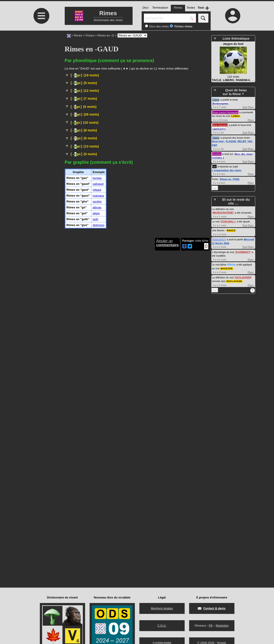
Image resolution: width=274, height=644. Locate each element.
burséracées (135, 266)
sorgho (97, 522)
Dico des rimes (159, 26)
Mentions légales (162, 608)
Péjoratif (91, 451)
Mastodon (222, 626)
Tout (245, 107)
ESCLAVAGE (234, 276)
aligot (96, 533)
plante (114, 461)
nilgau (192, 368)
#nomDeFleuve (171, 241)
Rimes (78, 35)
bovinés (142, 228)
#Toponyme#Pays (139, 192)
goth (95, 539)
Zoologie (107, 407)
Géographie (95, 280)
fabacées (158, 461)
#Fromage (124, 162)
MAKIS (231, 226)
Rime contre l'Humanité (225, 112)
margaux (98, 516)
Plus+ (251, 107)
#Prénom (89, 333)
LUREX (236, 116)
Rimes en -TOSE (230, 179)
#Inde (203, 368)
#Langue (156, 118)
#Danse (141, 123)
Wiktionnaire (102, 206)
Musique (144, 136)
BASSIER (227, 264)
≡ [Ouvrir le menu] (41, 16)
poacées (189, 422)
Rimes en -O (106, 35)
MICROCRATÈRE (223, 209)
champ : (142, 347)
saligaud (98, 504)
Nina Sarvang (220, 125)
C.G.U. (162, 626)
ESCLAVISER (243, 273)
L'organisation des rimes (227, 170)
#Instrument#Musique (155, 236)
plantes (155, 422)
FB (211, 626)
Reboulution (219, 235)
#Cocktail (126, 127)
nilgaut (195, 377)
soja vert (155, 465)
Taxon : (123, 232)
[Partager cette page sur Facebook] (184, 567)
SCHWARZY (243, 248)
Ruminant (90, 228)
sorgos (113, 422)
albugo (97, 527)
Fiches (90, 35)
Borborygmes (221, 104)
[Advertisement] (41, 69)
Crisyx (216, 100)
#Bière (138, 127)
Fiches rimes (183, 26)
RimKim (217, 154)
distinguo (98, 545)
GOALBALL (228, 217)
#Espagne (72, 141)
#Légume (170, 465)
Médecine (95, 93)
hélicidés (168, 413)
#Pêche (231, 260)
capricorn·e (219, 129)
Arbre (88, 266)
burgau (97, 498)
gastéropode (131, 413)
